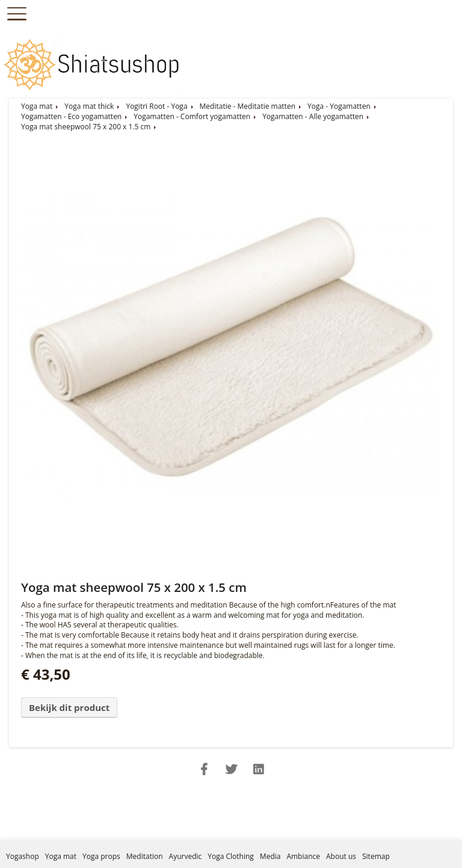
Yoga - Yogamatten (339, 106)
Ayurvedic (186, 856)
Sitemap (376, 856)
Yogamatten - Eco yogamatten (71, 116)
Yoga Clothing (231, 856)
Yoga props (101, 856)
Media (270, 856)
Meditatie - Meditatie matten (248, 106)
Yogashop (23, 856)
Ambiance (303, 856)
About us (341, 856)
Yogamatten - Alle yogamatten (313, 116)
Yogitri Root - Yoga (156, 106)
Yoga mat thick (89, 106)
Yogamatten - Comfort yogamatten (192, 116)
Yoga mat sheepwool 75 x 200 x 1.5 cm (86, 127)
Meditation (145, 856)
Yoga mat (37, 106)
